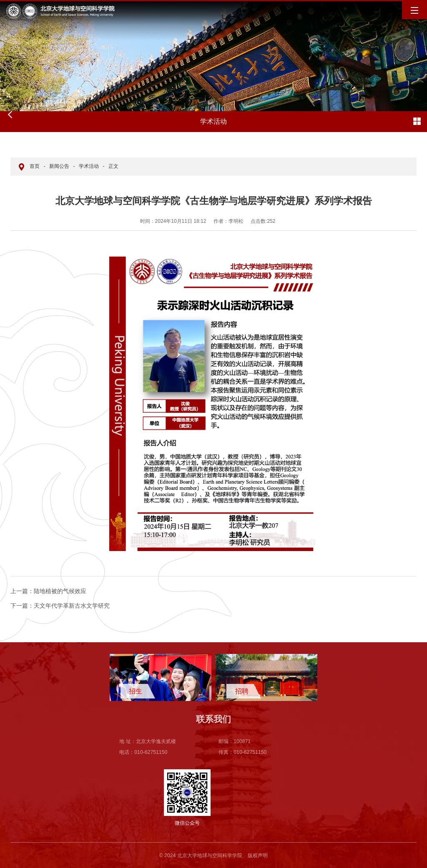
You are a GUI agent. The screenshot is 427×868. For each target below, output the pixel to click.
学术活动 (89, 166)
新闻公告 (59, 166)
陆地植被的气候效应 (48, 591)
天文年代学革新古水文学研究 (60, 606)
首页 (35, 166)
